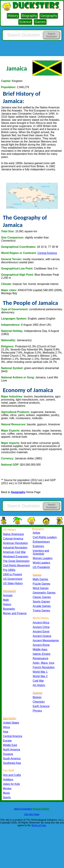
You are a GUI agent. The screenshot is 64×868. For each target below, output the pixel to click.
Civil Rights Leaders (45, 537)
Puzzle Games (42, 584)
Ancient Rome (41, 645)
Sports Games (41, 602)
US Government (13, 579)
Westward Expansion (16, 557)
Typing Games (41, 611)
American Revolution (15, 543)
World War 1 (40, 672)
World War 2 (40, 676)
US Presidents (41, 567)
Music (6, 793)
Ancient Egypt (41, 632)
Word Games (41, 588)
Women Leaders (43, 558)
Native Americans (13, 534)
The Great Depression (16, 561)
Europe (7, 741)
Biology (37, 697)
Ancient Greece (42, 636)
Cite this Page (32, 814)
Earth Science (41, 706)
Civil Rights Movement (16, 565)
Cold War (38, 681)
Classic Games (42, 597)
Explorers (38, 546)
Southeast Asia (12, 763)
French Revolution (44, 667)
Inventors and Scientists (41, 552)
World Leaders (42, 563)
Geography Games (44, 593)
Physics (37, 711)
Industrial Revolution (15, 548)
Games (40, 22)
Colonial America (13, 539)
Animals (8, 595)
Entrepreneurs (41, 542)
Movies (7, 788)
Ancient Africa (41, 623)
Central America (47, 253)
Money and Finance (15, 613)
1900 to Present (12, 574)
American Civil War (14, 552)
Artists (37, 533)
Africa (6, 727)
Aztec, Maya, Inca (44, 663)
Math (6, 600)
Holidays (8, 779)
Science (25, 22)
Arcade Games (42, 606)
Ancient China (41, 627)
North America (11, 750)
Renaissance (41, 658)
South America (12, 758)
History (13, 16)
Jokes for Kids (11, 784)
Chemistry (39, 702)
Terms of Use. (39, 825)
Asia (6, 732)
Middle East (10, 745)
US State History (13, 583)
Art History (39, 685)
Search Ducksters (51, 35)
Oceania (8, 754)
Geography (49, 16)
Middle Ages (40, 649)
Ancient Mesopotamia (46, 640)
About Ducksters (23, 809)
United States (11, 723)
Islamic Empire (42, 654)
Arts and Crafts (12, 775)
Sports (7, 797)
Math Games (41, 579)
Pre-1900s (9, 570)
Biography (29, 16)
